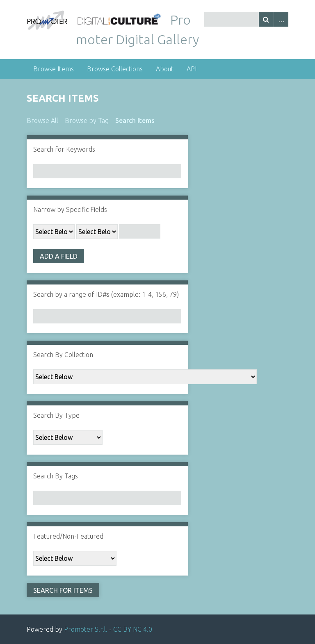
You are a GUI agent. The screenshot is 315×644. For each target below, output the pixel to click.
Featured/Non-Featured (68, 536)
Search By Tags (56, 476)
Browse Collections (115, 69)
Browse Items (54, 69)
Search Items (135, 121)
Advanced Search (281, 19)
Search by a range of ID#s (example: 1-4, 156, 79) (106, 294)
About (165, 69)
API (192, 69)
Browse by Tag (87, 121)
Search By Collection (63, 355)
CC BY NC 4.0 (133, 629)
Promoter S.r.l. (86, 629)
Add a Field (59, 256)
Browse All (42, 121)
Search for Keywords (64, 149)
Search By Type (56, 415)
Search (266, 19)
